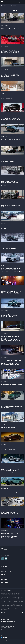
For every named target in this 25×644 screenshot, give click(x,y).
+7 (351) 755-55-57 (5, 555)
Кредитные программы (7, 616)
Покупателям (5, 580)
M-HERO (3, 569)
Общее (3, 612)
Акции (19, 642)
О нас (3, 585)
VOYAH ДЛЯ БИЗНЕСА (6, 572)
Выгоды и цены (5, 619)
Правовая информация (6, 630)
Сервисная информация (7, 621)
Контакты (4, 574)
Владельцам (4, 582)
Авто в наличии (5, 566)
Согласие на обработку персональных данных (11, 631)
